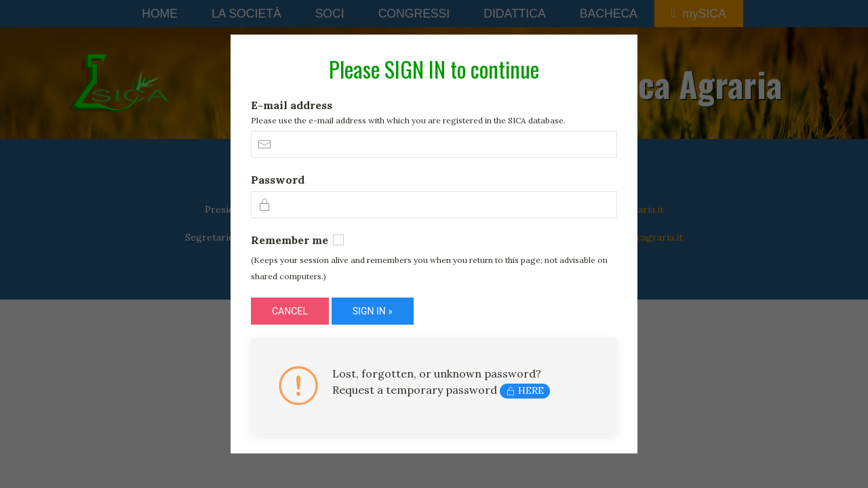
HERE (525, 390)
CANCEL (290, 311)
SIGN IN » (373, 311)
